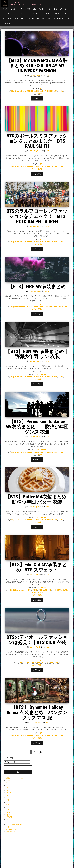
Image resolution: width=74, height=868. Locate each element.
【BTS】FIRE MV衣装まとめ (37, 287)
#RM (56, 91)
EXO (56, 9)
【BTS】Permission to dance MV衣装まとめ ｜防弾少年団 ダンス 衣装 (37, 427)
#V (66, 91)
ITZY (28, 14)
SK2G (47, 76)
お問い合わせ (8, 23)
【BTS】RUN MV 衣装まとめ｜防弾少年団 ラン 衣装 (37, 354)
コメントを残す (37, 94)
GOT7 (22, 14)
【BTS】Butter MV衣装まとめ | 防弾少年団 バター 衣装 (37, 499)
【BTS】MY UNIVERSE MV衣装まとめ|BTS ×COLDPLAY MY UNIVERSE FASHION (37, 66)
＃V (66, 307)
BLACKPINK (43, 9)
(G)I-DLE (14, 14)
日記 (49, 18)
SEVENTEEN (7, 18)
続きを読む (37, 98)
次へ (42, 752)
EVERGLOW (64, 9)
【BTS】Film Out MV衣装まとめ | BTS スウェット (37, 567)
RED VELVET (56, 14)
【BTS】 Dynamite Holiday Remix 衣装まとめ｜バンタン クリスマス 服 (37, 713)
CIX (50, 9)
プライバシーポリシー (62, 18)
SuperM (66, 14)
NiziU (48, 14)
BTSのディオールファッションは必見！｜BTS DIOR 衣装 (37, 640)
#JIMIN (37, 91)
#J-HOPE (30, 91)
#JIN (42, 91)
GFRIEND (6, 14)
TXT (23, 18)
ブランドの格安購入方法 (36, 18)
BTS (35, 9)
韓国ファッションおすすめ (13, 9)
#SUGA (61, 91)
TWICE (16, 18)
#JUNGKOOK (49, 91)
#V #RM (58, 663)
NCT (42, 14)
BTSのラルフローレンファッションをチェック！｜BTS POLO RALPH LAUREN (37, 216)
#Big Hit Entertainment (18, 91)
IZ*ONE (35, 14)
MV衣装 (28, 9)
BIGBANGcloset (15, 2)
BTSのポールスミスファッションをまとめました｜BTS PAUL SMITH (37, 141)
